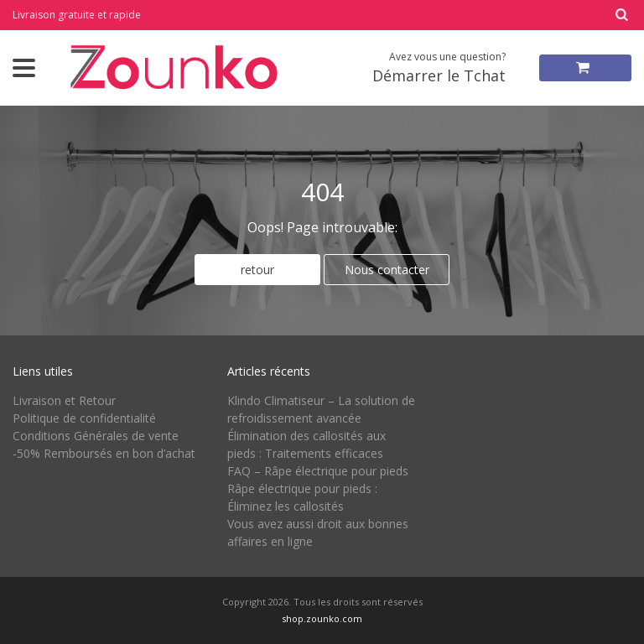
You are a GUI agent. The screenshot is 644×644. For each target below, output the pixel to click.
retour (257, 270)
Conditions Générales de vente (96, 436)
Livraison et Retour (64, 400)
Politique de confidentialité (84, 418)
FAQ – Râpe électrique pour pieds (318, 471)
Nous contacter (387, 270)
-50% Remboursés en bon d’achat (104, 453)
